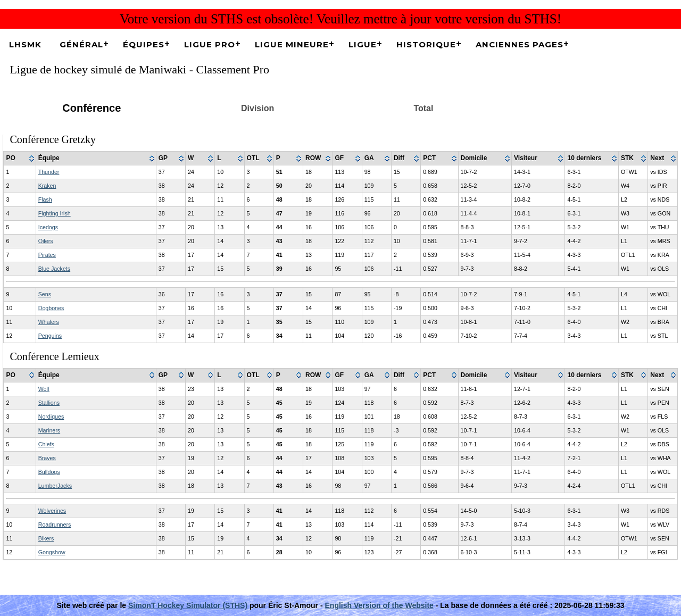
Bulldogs (49, 472)
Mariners (49, 430)
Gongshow (52, 552)
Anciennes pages (520, 44)
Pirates (47, 255)
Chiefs (46, 444)
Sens (45, 294)
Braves (47, 458)
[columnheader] (20, 159)
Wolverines (52, 511)
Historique (426, 44)
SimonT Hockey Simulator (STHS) (188, 605)
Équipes (144, 44)
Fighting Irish (55, 213)
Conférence (92, 108)
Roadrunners (55, 525)
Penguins (50, 336)
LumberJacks (55, 486)
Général (81, 44)
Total (423, 108)
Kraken (47, 186)
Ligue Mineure (292, 44)
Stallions (49, 403)
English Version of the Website (379, 605)
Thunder (49, 172)
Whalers (49, 322)
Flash (45, 199)
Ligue (363, 44)
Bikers (46, 538)
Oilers (46, 241)
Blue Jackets (54, 269)
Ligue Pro (210, 44)
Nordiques (51, 417)
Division (258, 108)
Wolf (44, 389)
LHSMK (25, 44)
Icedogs (48, 227)
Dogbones (51, 308)
